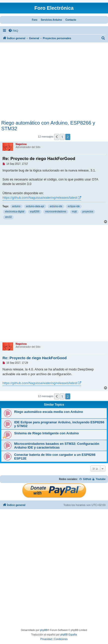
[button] (57, 137)
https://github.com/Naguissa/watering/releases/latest (40, 198)
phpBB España (69, 635)
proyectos (88, 212)
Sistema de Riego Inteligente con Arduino (46, 433)
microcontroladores (56, 212)
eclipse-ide (74, 206)
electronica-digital (15, 212)
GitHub (85, 479)
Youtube (99, 479)
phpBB (44, 630)
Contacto (71, 20)
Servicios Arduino (51, 20)
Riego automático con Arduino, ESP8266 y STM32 (48, 126)
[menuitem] (13, 31)
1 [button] (62, 137)
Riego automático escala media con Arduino (49, 412)
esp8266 (35, 212)
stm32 (8, 217)
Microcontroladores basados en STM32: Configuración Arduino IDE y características (57, 446)
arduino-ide (56, 206)
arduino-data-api (35, 206)
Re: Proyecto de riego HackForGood (39, 159)
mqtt (74, 212)
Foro (35, 20)
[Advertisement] (54, 83)
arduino (16, 206)
